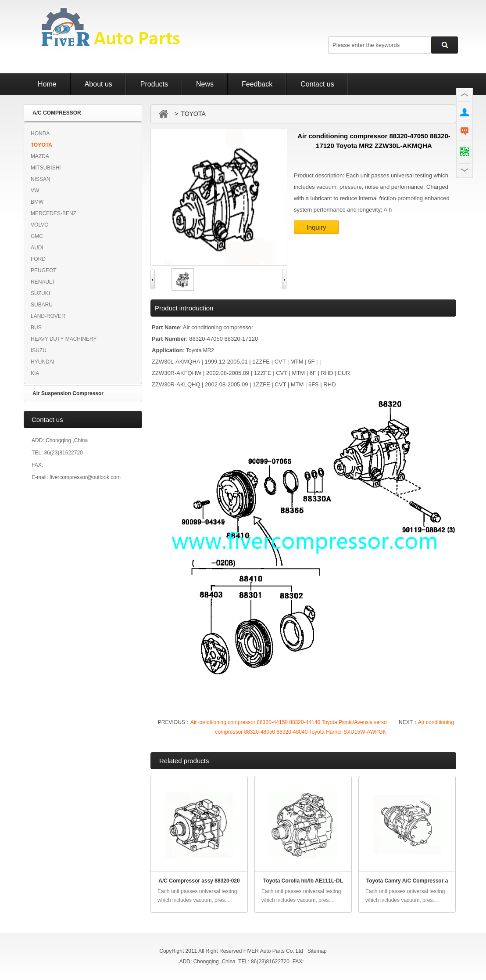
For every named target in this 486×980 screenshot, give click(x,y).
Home (47, 84)
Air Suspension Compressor (68, 393)
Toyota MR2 (200, 350)
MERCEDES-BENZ (54, 213)
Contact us (317, 84)
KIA (35, 373)
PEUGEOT (44, 270)
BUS (36, 328)
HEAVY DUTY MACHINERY (64, 339)
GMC (37, 236)
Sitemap (317, 951)
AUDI (37, 248)
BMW (37, 202)
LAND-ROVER (48, 316)
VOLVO (39, 225)
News (205, 84)
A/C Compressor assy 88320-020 (199, 881)
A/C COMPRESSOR (57, 113)
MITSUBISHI (46, 168)
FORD (38, 259)
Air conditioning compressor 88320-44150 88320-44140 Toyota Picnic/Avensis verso (289, 722)
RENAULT (43, 282)
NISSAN (41, 179)
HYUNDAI (43, 362)
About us (98, 84)
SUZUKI (40, 293)
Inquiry (316, 227)
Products (154, 84)
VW (35, 191)
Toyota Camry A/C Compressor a (407, 881)
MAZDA (40, 156)
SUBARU (42, 305)
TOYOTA (41, 145)
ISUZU (39, 350)
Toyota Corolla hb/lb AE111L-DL (303, 881)
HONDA (40, 133)
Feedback (257, 84)
